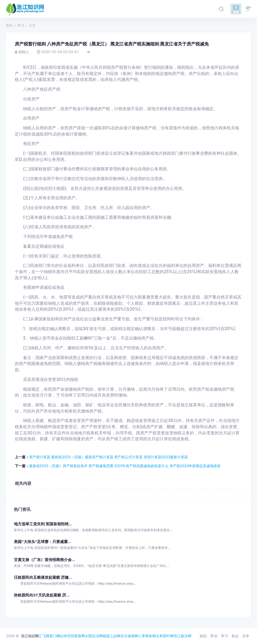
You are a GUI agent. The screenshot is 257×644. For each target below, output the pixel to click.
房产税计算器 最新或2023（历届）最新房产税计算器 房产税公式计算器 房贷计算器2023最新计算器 (108, 457)
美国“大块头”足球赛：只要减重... (43, 542)
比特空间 (67, 636)
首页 (9, 25)
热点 (235, 636)
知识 (203, 636)
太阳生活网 (94, 636)
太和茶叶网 (165, 636)
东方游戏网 (129, 636)
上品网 (115, 636)
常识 (214, 636)
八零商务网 (147, 636)
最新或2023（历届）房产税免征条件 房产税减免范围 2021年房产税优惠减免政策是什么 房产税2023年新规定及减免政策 (125, 466)
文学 (246, 636)
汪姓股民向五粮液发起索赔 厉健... (43, 577)
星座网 (80, 636)
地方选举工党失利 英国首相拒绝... (43, 524)
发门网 (55, 636)
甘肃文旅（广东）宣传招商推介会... (45, 560)
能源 (106, 636)
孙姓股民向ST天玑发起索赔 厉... (42, 595)
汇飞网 (44, 636)
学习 (21, 25)
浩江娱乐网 (182, 636)
